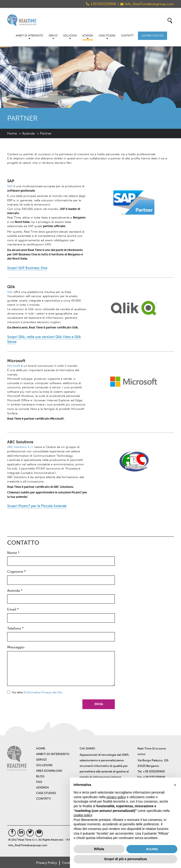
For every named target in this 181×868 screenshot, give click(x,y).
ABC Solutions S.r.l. (20, 447)
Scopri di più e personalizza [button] (125, 859)
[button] (175, 785)
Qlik (10, 292)
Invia (99, 704)
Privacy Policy (47, 863)
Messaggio (16, 647)
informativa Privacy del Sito (44, 692)
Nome (13, 553)
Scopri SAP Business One (27, 268)
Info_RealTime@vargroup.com (149, 4)
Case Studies (107, 37)
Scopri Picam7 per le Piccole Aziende (37, 506)
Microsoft (14, 366)
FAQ (39, 782)
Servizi (53, 37)
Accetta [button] (152, 849)
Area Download (49, 771)
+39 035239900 (103, 4)
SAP (10, 186)
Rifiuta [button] (99, 849)
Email (13, 609)
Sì (9, 692)
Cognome (16, 572)
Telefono (15, 628)
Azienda (88, 37)
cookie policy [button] (83, 815)
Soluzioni (70, 37)
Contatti (127, 36)
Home (12, 133)
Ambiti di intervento (29, 37)
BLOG (40, 776)
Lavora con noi (153, 36)
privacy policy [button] (116, 797)
